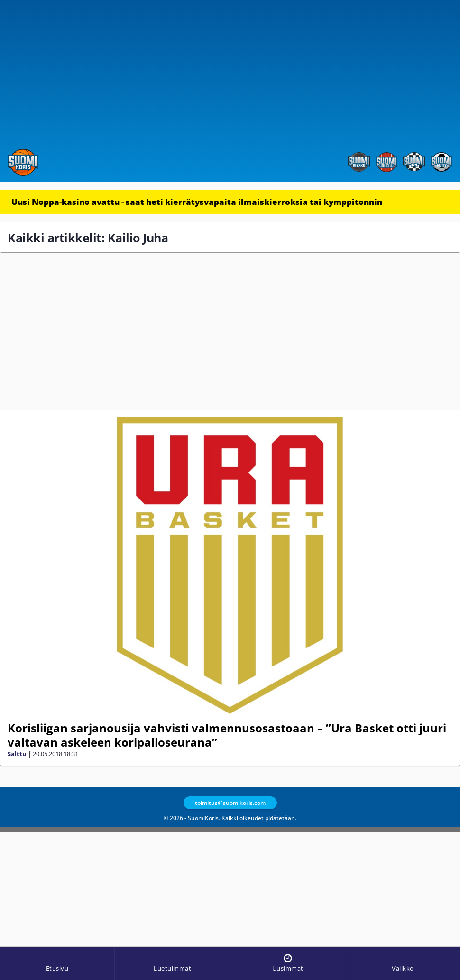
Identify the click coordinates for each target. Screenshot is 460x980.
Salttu (17, 754)
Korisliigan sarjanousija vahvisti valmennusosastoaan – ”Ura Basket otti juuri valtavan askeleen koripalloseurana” (227, 735)
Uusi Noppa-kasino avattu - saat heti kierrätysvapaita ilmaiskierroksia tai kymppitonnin (197, 202)
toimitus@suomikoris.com (230, 803)
